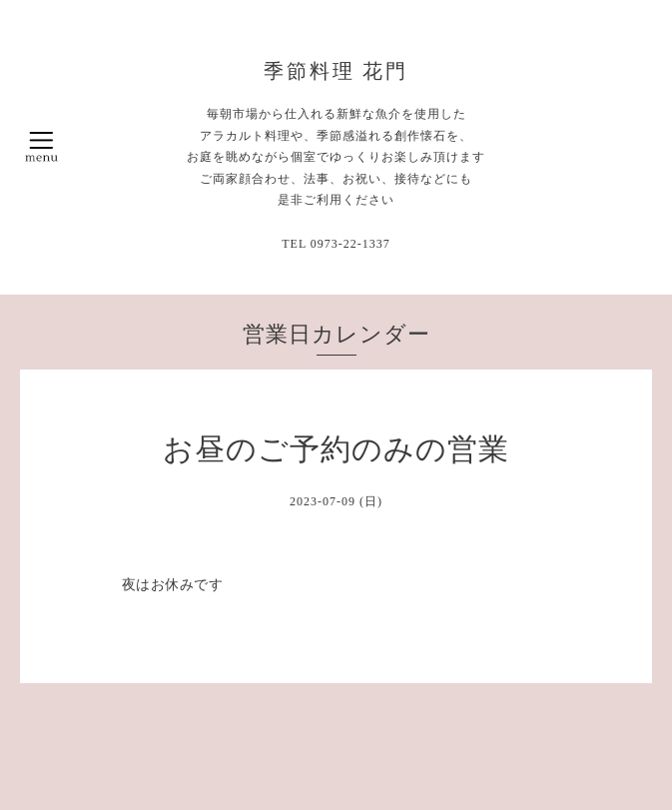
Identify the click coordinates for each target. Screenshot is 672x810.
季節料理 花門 (336, 71)
